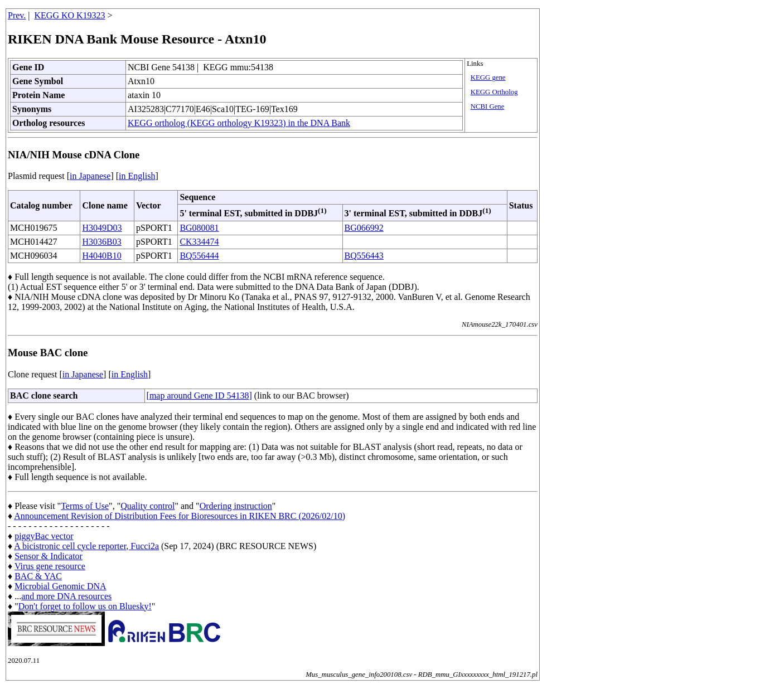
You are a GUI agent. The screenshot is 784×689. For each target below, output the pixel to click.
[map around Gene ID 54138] (199, 396)
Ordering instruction (236, 506)
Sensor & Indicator (49, 556)
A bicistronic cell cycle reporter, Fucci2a (86, 546)
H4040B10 (101, 256)
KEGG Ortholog (494, 92)
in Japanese (90, 176)
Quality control (147, 506)
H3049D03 (102, 228)
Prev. (17, 15)
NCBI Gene (488, 106)
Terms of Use (85, 506)
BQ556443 (364, 256)
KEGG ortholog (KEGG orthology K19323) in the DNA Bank (239, 123)
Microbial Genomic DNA (60, 586)
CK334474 (199, 242)
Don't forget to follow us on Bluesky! (85, 606)
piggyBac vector (44, 536)
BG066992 (364, 228)
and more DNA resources (66, 596)
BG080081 (199, 228)
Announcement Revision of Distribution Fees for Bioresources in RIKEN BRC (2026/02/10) (180, 516)
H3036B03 (101, 242)
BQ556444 (199, 256)
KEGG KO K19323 (70, 15)
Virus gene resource (50, 566)
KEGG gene (488, 77)
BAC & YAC (38, 576)
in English (137, 176)
